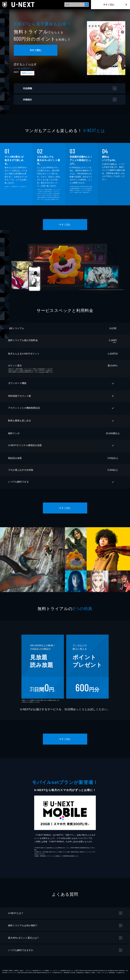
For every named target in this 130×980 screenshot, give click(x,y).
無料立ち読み (27, 73)
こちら (48, 199)
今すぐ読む (109, 5)
